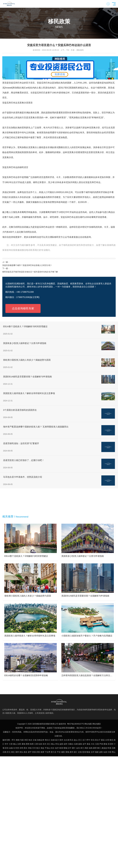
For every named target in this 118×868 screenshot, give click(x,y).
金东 (78, 748)
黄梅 (67, 752)
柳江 (99, 748)
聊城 (65, 748)
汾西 (19, 744)
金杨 (11, 748)
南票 (42, 752)
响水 (30, 740)
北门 (84, 740)
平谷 (59, 752)
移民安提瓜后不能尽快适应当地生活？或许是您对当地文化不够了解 (30, 272)
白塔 (107, 740)
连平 (84, 744)
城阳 (63, 752)
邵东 (7, 748)
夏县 (103, 740)
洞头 (21, 752)
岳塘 (76, 744)
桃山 (53, 744)
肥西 (28, 744)
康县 (89, 744)
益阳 (61, 744)
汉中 (70, 748)
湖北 (13, 752)
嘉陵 (80, 744)
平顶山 (48, 748)
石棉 (4, 752)
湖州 (17, 752)
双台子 (98, 740)
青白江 (48, 740)
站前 (40, 744)
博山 (114, 752)
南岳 (25, 752)
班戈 (93, 740)
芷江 (80, 740)
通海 (23, 744)
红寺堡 (16, 748)
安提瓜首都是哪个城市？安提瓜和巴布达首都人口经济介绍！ (27, 265)
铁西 (32, 744)
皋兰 (82, 748)
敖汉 (38, 748)
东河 (44, 744)
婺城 (105, 744)
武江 (49, 744)
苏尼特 (111, 744)
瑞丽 (97, 752)
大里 (11, 744)
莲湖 (84, 752)
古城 (35, 740)
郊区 (26, 740)
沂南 (109, 752)
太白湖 (66, 740)
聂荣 (95, 748)
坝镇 (30, 748)
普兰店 (54, 752)
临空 (57, 748)
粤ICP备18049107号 (76, 724)
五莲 (97, 744)
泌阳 (101, 752)
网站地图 (88, 724)
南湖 (61, 748)
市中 (6, 744)
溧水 (25, 748)
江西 (36, 744)
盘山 (76, 740)
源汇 (76, 752)
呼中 (88, 740)
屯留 (22, 740)
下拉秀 (48, 752)
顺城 (88, 752)
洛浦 (53, 740)
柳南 (18, 740)
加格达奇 (41, 740)
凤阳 (86, 748)
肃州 (71, 752)
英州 (61, 740)
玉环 (93, 752)
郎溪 (109, 748)
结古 (53, 748)
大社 (93, 744)
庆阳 (38, 752)
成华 (66, 744)
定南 (80, 752)
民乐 (72, 740)
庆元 (9, 752)
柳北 (111, 740)
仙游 (105, 752)
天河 (34, 748)
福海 (91, 748)
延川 (57, 740)
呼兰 (14, 740)
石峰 (114, 748)
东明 (21, 748)
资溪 (34, 752)
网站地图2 (97, 724)
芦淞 (101, 744)
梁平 (30, 752)
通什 (74, 748)
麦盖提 (104, 748)
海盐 (42, 748)
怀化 (57, 744)
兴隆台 (71, 744)
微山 (15, 744)
